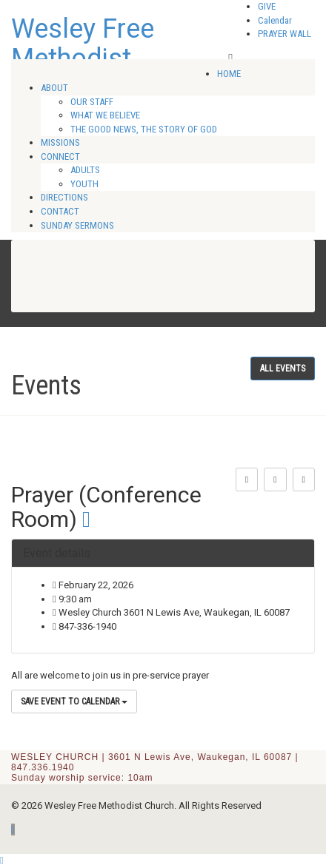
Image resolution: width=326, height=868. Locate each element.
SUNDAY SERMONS (77, 225)
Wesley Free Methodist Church (83, 58)
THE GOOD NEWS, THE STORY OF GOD (144, 129)
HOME (229, 74)
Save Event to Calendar (74, 702)
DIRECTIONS (64, 197)
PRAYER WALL (285, 34)
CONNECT (60, 157)
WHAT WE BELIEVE (105, 115)
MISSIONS (60, 142)
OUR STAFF (92, 102)
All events (283, 369)
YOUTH (84, 184)
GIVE (267, 6)
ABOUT (54, 88)
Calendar (275, 20)
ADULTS (85, 170)
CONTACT (60, 211)
